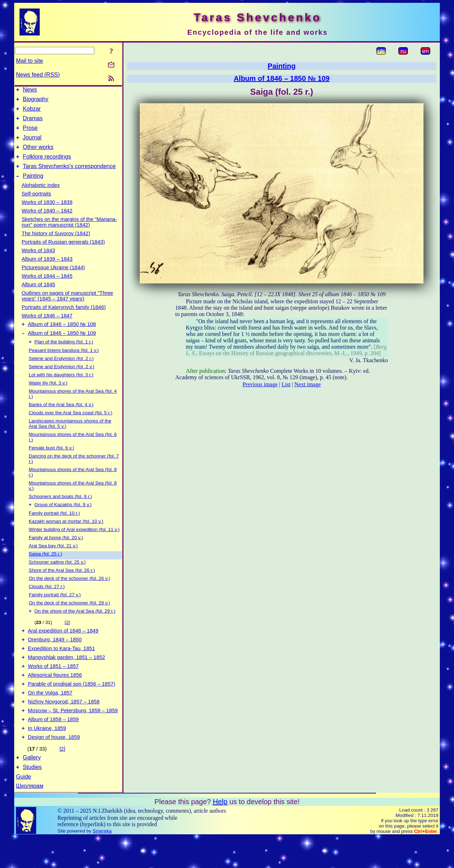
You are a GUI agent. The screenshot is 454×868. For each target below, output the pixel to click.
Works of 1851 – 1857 (53, 686)
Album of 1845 (38, 295)
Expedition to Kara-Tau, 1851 (62, 667)
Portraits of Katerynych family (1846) (64, 318)
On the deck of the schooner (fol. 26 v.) (69, 593)
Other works (38, 154)
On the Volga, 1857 (50, 716)
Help (220, 833)
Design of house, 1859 (54, 766)
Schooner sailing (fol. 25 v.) (57, 576)
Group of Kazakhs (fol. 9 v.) (63, 519)
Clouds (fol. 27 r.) (47, 601)
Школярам (30, 817)
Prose (30, 133)
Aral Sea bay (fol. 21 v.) (53, 560)
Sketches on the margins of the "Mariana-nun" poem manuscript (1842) (69, 233)
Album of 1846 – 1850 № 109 (62, 346)
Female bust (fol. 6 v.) (51, 461)
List (286, 384)
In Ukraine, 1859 (47, 756)
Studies (32, 798)
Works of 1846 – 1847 (47, 326)
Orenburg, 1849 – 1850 (55, 657)
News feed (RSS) (38, 75)
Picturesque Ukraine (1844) (53, 278)
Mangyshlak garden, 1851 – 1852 (67, 676)
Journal (32, 144)
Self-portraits (36, 204)
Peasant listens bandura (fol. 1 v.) (64, 364)
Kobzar (32, 112)
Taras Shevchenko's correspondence (69, 176)
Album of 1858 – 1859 (53, 746)
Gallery (32, 787)
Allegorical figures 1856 (55, 696)
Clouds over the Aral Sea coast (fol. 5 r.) (71, 426)
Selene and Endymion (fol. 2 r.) (61, 372)
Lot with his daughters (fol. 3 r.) (61, 388)
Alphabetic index (41, 196)
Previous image (260, 384)
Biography (35, 101)
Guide (24, 808)
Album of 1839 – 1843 (47, 270)
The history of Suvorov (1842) (56, 244)
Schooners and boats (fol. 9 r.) (60, 510)
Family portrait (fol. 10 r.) (54, 527)
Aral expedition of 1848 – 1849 (63, 647)
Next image (308, 384)
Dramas (33, 123)
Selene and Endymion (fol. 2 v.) (62, 380)
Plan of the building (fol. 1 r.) (64, 355)
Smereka (102, 862)
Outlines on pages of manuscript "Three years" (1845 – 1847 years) (67, 306)
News (30, 91)
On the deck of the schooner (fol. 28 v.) (69, 617)
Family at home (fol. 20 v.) (56, 552)
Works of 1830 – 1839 (47, 213)
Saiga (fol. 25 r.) (45, 568)
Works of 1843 (38, 261)
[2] (67, 637)
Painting (33, 186)
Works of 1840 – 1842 (47, 221)
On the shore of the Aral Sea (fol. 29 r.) (75, 626)
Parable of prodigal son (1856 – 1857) (72, 706)
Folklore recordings (47, 165)
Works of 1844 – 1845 (47, 287)
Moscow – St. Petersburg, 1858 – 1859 (73, 736)
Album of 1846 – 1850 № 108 (62, 336)
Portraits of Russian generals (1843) (63, 253)
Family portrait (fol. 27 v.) (55, 609)
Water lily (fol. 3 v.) (48, 396)
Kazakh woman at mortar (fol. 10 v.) (66, 535)
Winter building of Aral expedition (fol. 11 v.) (74, 544)
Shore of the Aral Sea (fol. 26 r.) (62, 584)
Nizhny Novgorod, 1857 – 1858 (64, 726)
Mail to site (29, 61)
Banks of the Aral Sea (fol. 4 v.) (61, 418)
